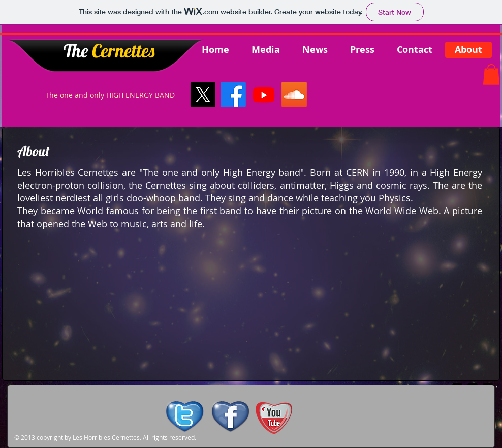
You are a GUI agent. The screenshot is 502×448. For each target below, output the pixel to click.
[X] (203, 95)
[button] (491, 74)
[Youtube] (264, 95)
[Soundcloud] (294, 95)
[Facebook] (233, 95)
